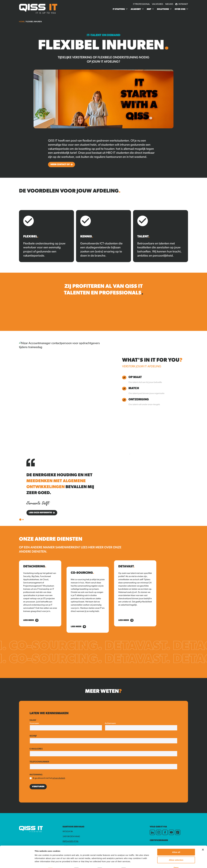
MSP (149, 9)
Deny (176, 860)
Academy (136, 9)
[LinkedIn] (152, 832)
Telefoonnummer (39, 762)
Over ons (180, 9)
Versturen (38, 787)
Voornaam (34, 723)
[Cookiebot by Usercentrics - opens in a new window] (17, 863)
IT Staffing (119, 9)
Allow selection (176, 853)
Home (22, 22)
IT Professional (141, 4)
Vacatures (158, 4)
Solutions (163, 9)
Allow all (176, 845)
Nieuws (169, 4)
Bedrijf (33, 736)
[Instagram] (159, 832)
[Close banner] (203, 842)
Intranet (182, 4)
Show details (139, 863)
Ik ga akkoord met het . (49, 778)
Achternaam (110, 723)
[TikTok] (178, 832)
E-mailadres (36, 749)
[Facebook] (165, 832)
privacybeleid (59, 778)
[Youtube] (171, 832)
